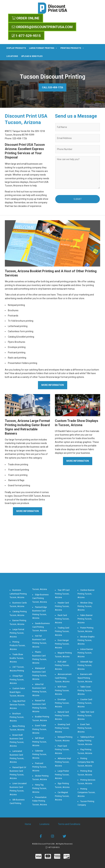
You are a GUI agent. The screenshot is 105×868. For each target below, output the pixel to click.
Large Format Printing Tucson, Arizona (17, 633)
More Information (53, 385)
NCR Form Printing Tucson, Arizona (62, 690)
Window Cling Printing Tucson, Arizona (85, 606)
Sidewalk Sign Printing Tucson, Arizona (85, 665)
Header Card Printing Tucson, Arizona (62, 606)
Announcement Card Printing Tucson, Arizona (63, 678)
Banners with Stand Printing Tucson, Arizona (85, 678)
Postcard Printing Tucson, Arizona (39, 767)
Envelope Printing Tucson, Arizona (62, 703)
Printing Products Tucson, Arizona (18, 646)
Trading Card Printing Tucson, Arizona (62, 631)
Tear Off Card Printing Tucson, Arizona (62, 594)
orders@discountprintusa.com (42, 27)
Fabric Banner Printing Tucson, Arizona (85, 619)
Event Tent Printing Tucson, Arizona (85, 728)
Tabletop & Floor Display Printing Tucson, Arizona (86, 741)
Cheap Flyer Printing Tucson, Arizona (17, 680)
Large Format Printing (43, 48)
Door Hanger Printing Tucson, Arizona (62, 644)
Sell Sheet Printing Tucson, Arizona (39, 742)
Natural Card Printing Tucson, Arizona (62, 716)
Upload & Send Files (32, 56)
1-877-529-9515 (26, 36)
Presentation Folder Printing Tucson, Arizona (40, 801)
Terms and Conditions (69, 824)
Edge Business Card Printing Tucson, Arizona (40, 598)
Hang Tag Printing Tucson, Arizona (39, 788)
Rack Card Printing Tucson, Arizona (62, 619)
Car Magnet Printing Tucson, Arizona (62, 796)
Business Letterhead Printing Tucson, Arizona (18, 594)
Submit (78, 199)
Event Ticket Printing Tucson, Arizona (39, 729)
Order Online (26, 18)
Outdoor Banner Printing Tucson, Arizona (86, 594)
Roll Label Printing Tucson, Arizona (62, 665)
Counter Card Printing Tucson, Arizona (85, 703)
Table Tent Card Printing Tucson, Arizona (86, 716)
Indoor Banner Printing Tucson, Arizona (85, 653)
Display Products (16, 48)
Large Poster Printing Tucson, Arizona (62, 775)
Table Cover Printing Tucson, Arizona (85, 690)
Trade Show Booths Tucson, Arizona (17, 658)
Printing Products (72, 48)
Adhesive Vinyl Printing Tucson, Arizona (63, 762)
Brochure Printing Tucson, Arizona (17, 717)
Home (28, 824)
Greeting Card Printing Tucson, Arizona (62, 728)
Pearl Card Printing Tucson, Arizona (62, 750)
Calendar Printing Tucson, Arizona (39, 754)
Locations (12, 56)
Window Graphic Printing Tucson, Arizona (86, 640)
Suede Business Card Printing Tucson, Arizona (41, 627)
